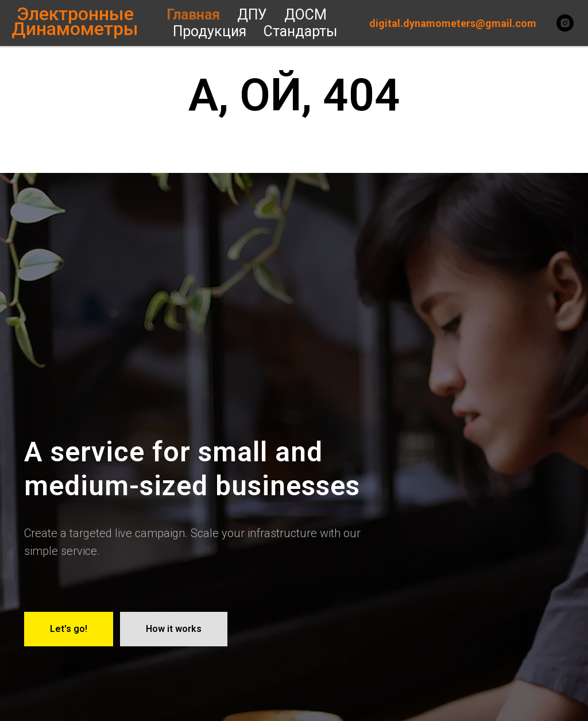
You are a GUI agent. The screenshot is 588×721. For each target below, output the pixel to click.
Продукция (210, 31)
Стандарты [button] (301, 31)
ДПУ (252, 15)
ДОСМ (305, 15)
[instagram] (565, 23)
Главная (193, 15)
